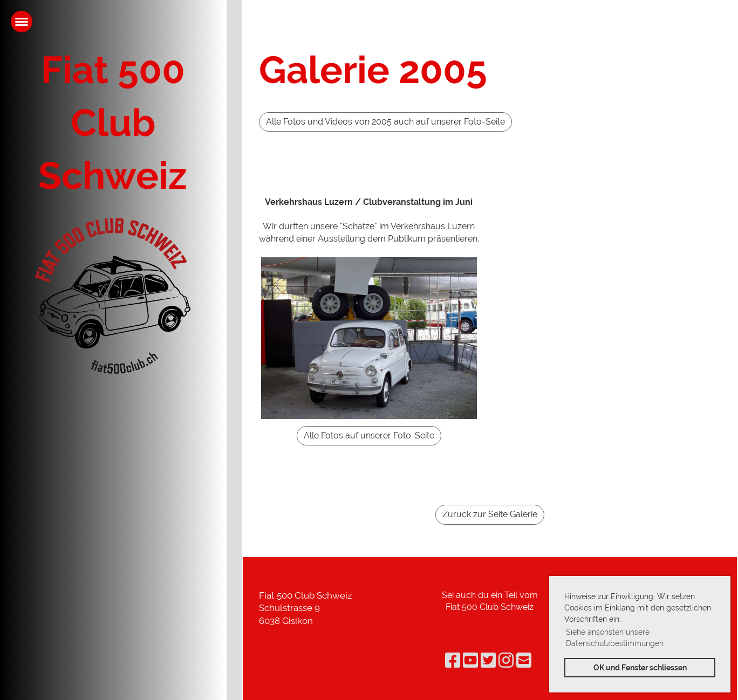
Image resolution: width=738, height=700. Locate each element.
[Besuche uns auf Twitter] (488, 660)
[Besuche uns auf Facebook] (453, 660)
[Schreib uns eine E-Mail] (524, 660)
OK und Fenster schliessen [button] (640, 667)
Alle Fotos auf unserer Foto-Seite (369, 435)
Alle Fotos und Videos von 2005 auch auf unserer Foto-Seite (385, 122)
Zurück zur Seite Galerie (490, 514)
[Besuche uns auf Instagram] (506, 660)
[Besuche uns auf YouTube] (470, 660)
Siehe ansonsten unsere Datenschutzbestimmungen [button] (615, 638)
